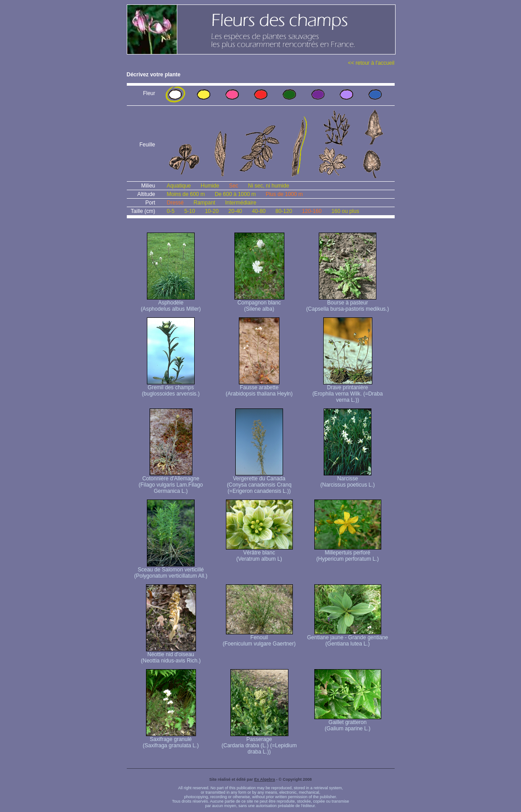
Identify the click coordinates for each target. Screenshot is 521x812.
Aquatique (179, 186)
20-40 (235, 211)
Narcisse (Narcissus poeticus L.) (347, 479)
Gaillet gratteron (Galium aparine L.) (348, 723)
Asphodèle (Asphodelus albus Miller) (171, 303)
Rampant (205, 203)
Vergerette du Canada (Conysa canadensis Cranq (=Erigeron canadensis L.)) (259, 482)
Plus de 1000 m (284, 194)
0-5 (171, 211)
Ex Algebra (265, 779)
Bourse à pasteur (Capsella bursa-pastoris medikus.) (348, 303)
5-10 (190, 211)
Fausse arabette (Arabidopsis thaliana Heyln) (259, 388)
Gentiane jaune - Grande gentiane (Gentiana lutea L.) (348, 638)
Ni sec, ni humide (269, 186)
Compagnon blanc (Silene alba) (259, 303)
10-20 (212, 211)
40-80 (259, 211)
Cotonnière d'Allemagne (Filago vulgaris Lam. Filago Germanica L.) (171, 482)
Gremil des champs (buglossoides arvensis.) (171, 388)
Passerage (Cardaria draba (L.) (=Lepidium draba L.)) (259, 743)
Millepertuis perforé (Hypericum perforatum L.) (348, 553)
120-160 (312, 211)
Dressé (175, 203)
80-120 (284, 211)
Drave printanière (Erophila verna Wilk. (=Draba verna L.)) (348, 391)
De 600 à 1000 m (235, 194)
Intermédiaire (241, 203)
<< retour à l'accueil (371, 63)
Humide (210, 186)
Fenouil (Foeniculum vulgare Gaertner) (259, 638)
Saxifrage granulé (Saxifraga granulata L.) (171, 740)
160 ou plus (345, 211)
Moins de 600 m (186, 194)
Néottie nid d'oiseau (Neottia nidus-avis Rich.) (171, 655)
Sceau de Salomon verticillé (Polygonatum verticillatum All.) (171, 570)
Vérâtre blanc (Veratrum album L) (259, 553)
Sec (234, 186)
